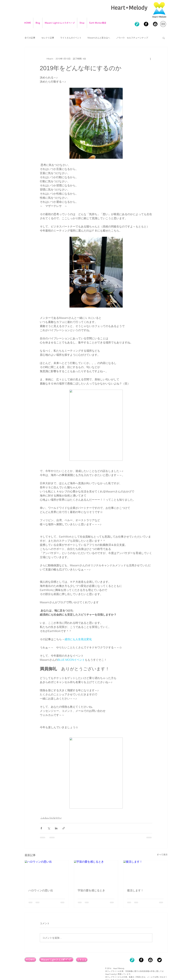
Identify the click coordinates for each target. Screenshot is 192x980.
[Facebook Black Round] (146, 24)
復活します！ (135, 890)
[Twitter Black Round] (159, 960)
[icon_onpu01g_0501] (137, 24)
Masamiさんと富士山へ (99, 38)
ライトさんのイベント (71, 38)
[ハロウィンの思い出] (47, 873)
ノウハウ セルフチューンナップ (132, 38)
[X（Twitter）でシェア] (49, 828)
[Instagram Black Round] (155, 24)
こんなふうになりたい (51, 818)
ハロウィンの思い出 (41, 890)
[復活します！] (145, 873)
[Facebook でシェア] (41, 828)
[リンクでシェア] (64, 828)
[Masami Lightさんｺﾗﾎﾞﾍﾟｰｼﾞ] (56, 960)
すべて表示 (162, 855)
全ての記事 (30, 38)
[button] (164, 38)
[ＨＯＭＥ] (30, 960)
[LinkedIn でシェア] (56, 828)
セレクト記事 (48, 38)
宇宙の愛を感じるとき (91, 890)
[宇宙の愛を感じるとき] (96, 873)
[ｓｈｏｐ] (82, 960)
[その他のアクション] (150, 59)
